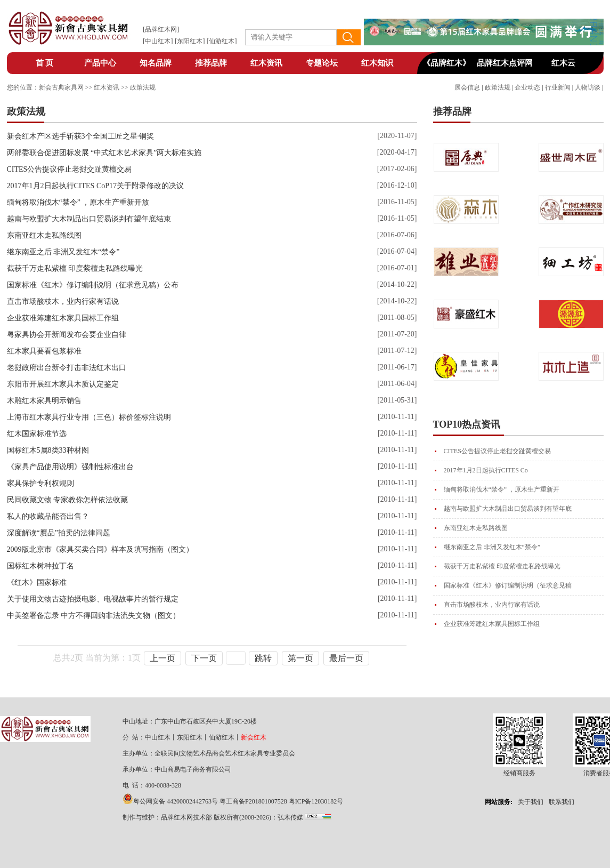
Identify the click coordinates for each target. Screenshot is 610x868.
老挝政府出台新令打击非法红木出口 (67, 368)
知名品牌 (156, 63)
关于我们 (531, 802)
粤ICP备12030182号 (316, 801)
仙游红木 (222, 41)
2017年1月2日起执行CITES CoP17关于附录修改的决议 (96, 186)
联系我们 (562, 802)
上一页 (162, 658)
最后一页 (346, 658)
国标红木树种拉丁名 (40, 566)
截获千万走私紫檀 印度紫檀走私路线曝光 (502, 566)
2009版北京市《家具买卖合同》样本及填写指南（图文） (100, 549)
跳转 (263, 658)
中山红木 (158, 41)
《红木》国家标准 (37, 582)
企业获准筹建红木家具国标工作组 (492, 624)
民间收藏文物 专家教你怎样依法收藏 (68, 500)
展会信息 (467, 87)
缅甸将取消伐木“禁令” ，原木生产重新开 (502, 489)
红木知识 (377, 63)
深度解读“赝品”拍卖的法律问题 (59, 533)
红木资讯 (266, 63)
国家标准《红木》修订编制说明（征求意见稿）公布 (93, 285)
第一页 (300, 658)
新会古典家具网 (61, 87)
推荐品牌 (211, 63)
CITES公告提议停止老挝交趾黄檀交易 (497, 451)
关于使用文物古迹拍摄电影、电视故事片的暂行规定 (93, 599)
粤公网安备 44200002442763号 (176, 801)
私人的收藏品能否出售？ (48, 516)
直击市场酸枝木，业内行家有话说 (492, 605)
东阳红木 (190, 41)
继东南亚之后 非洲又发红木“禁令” (492, 547)
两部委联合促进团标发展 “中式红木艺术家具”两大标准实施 (104, 153)
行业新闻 (558, 87)
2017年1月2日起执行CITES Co (486, 470)
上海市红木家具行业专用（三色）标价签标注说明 (89, 417)
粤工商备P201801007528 (253, 801)
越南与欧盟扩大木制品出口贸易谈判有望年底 (508, 509)
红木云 (563, 63)
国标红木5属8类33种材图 (48, 450)
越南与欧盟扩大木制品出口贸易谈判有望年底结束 (89, 219)
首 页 (45, 63)
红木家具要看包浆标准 (44, 351)
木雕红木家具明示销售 (44, 401)
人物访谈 (588, 87)
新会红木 (254, 737)
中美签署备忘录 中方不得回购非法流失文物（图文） (94, 616)
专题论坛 (322, 63)
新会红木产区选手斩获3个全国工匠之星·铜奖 (81, 136)
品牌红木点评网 (505, 63)
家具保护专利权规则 (40, 483)
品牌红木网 (161, 29)
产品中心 (100, 63)
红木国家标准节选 (37, 434)
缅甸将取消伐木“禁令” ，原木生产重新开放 (78, 202)
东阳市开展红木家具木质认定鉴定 (63, 384)
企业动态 (527, 87)
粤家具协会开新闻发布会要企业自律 (67, 335)
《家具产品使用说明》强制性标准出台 (70, 467)
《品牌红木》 (446, 63)
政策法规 (498, 87)
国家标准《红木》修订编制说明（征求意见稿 (508, 585)
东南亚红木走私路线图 (476, 528)
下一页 (204, 658)
